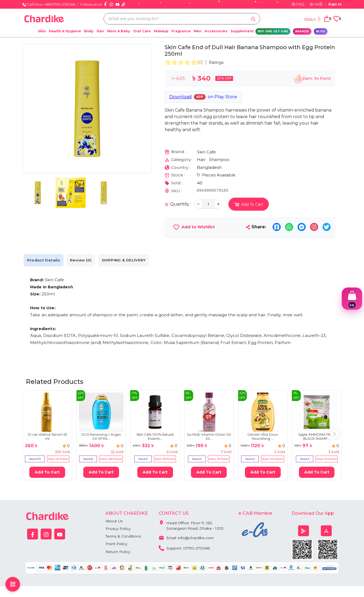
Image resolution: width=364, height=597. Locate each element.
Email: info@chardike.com (187, 538)
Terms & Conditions (124, 537)
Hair (100, 31)
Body (89, 31)
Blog (321, 31)
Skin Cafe (206, 152)
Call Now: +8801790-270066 (49, 4)
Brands (302, 31)
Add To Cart (47, 472)
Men (198, 31)
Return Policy (118, 552)
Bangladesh (209, 167)
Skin (42, 31)
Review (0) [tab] (87, 260)
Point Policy (117, 545)
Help (316, 4)
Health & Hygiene (65, 31)
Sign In (335, 4)
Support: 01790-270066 (185, 548)
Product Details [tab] (46, 260)
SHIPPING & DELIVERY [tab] (134, 260)
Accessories (216, 31)
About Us (114, 521)
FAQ (298, 4)
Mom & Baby (119, 31)
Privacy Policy (119, 529)
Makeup (161, 31)
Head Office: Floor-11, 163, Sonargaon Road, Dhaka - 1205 (191, 525)
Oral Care (142, 31)
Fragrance (181, 31)
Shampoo (219, 159)
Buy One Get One (273, 31)
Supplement (242, 31)
